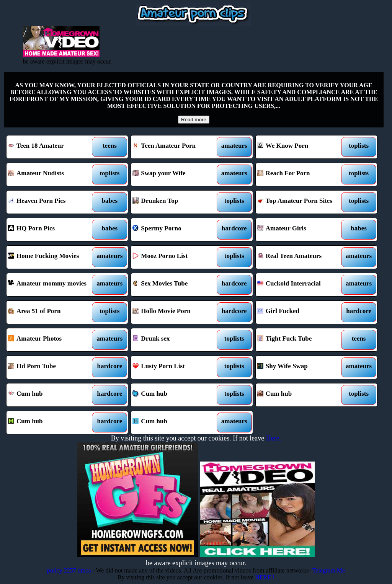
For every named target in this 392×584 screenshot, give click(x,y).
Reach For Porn (301, 175)
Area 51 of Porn (52, 312)
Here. (274, 438)
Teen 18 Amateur (52, 147)
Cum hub (52, 395)
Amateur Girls (301, 230)
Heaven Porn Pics (52, 202)
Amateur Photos (52, 340)
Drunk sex (176, 340)
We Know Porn (301, 147)
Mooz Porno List (176, 257)
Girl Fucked (301, 312)
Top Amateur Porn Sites (301, 202)
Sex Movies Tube (176, 285)
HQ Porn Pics (52, 230)
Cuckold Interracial (301, 285)
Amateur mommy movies (52, 285)
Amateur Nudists (52, 175)
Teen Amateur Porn (176, 147)
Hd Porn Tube (52, 367)
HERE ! (265, 577)
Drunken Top (176, 202)
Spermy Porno (176, 230)
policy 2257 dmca (69, 570)
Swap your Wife (176, 175)
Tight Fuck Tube (301, 340)
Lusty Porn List (176, 367)
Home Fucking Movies (52, 257)
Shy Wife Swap (301, 367)
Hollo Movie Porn (176, 312)
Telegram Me (329, 570)
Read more (194, 120)
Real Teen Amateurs (301, 257)
